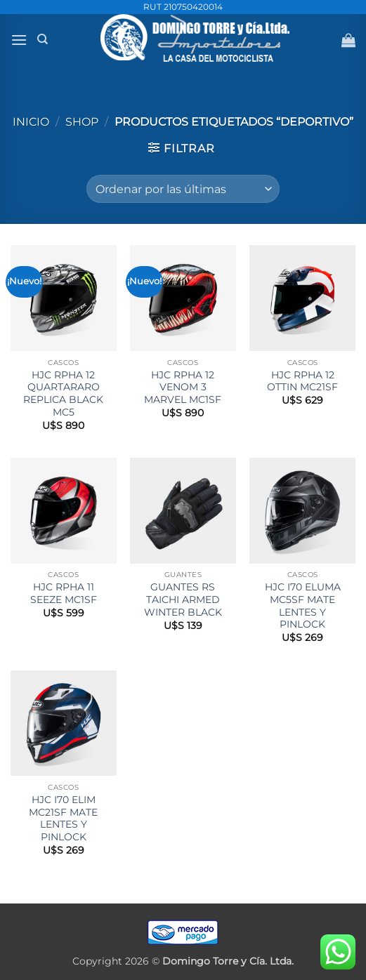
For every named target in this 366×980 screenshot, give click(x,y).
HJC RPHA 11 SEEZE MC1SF (64, 593)
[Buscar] (43, 39)
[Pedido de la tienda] (183, 189)
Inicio (31, 122)
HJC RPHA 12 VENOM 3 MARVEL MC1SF (183, 387)
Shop (82, 122)
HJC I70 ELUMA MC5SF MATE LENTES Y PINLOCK (303, 605)
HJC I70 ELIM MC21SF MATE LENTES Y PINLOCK (63, 818)
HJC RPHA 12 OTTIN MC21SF (302, 381)
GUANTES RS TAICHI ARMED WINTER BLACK (183, 599)
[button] (19, 40)
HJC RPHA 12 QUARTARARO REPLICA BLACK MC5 (63, 393)
